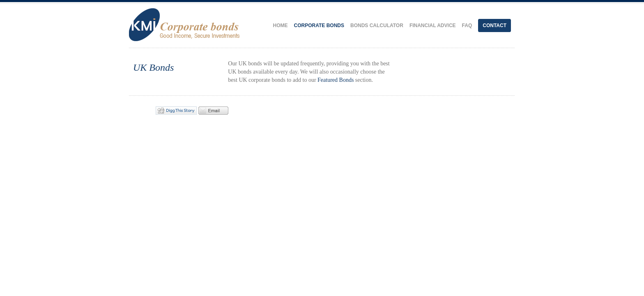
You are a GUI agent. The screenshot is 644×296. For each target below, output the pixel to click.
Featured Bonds (336, 80)
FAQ (467, 25)
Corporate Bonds (319, 25)
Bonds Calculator (377, 25)
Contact (494, 25)
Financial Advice (433, 25)
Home (281, 25)
